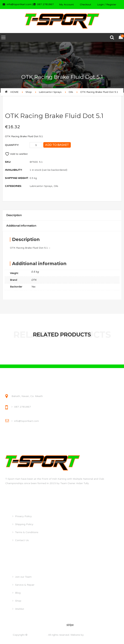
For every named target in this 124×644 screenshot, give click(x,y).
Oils (71, 92)
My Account (66, 5)
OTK (34, 280)
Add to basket (57, 145)
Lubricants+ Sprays (50, 92)
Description (14, 215)
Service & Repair (25, 585)
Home (14, 92)
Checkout (86, 5)
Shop (29, 92)
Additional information (21, 226)
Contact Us (22, 540)
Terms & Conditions (27, 532)
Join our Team (23, 577)
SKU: (8, 162)
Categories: (13, 186)
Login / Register (107, 5)
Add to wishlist (16, 154)
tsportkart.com (38, 635)
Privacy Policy (23, 516)
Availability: (14, 170)
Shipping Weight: (17, 178)
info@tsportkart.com (27, 421)
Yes (33, 287)
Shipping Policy (24, 524)
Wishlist (20, 609)
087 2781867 (23, 407)
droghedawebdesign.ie (98, 635)
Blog (18, 593)
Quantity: (12, 145)
